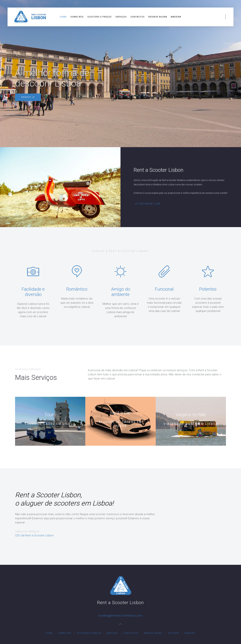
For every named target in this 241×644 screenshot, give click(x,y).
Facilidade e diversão (33, 292)
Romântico (77, 289)
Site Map (174, 633)
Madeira (176, 17)
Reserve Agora (158, 17)
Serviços (121, 17)
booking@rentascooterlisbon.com (120, 616)
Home (63, 17)
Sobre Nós (77, 17)
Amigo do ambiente (121, 292)
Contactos (138, 17)
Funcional (164, 289)
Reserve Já (28, 97)
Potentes (208, 289)
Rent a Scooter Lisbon (113, 219)
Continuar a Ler (149, 204)
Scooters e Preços (100, 17)
